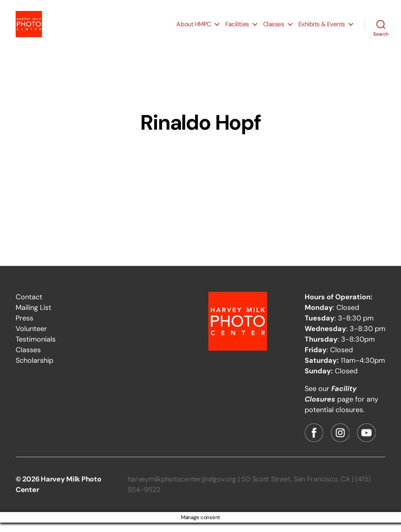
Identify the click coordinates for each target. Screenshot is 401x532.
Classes (274, 28)
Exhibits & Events (322, 28)
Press (24, 328)
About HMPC (194, 28)
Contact (29, 306)
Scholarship (34, 370)
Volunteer (31, 338)
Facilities (237, 28)
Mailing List (33, 317)
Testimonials (36, 349)
